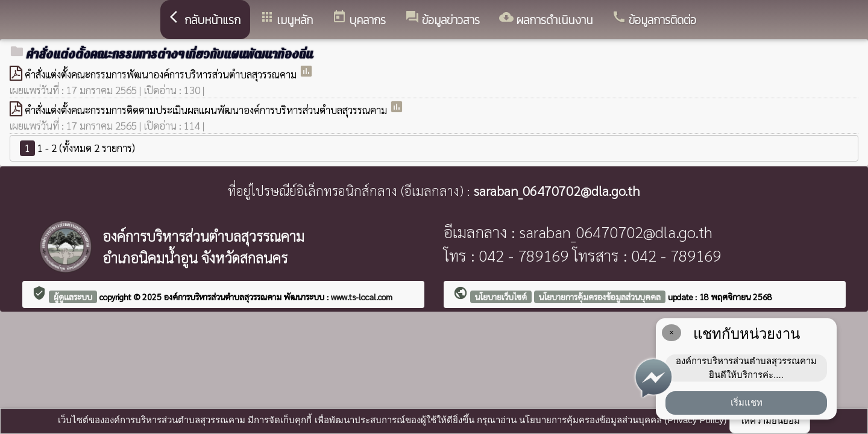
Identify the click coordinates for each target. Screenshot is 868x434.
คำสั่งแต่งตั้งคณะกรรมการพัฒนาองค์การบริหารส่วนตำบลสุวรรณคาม (162, 74)
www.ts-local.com (362, 297)
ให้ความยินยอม (770, 420)
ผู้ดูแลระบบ (73, 297)
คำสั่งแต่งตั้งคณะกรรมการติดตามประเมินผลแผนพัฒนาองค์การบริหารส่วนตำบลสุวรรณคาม (207, 110)
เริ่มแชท (747, 402)
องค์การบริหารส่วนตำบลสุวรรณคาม (224, 297)
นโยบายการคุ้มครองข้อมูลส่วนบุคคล (600, 297)
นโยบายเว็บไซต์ (501, 297)
